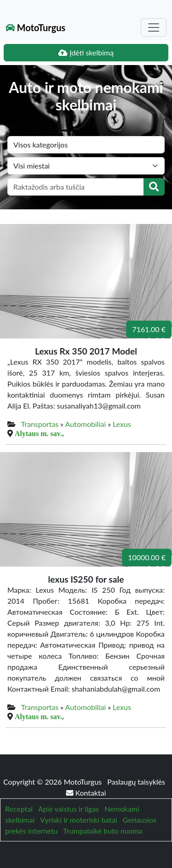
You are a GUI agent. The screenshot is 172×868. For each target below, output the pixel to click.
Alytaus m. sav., (39, 433)
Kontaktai (86, 793)
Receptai (19, 809)
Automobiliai (86, 424)
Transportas (40, 424)
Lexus (122, 424)
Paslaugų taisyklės (136, 782)
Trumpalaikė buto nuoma (103, 831)
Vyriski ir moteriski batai (78, 820)
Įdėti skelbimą (86, 52)
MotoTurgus (36, 27)
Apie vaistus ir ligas (69, 809)
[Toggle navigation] (154, 27)
